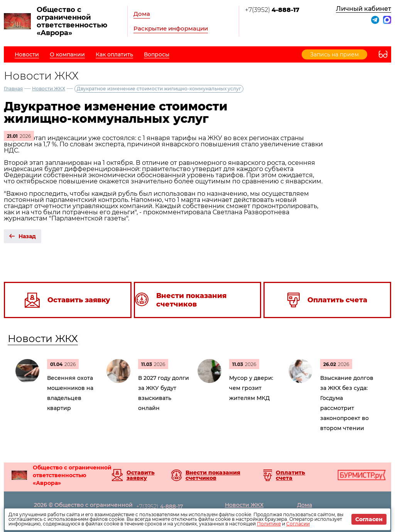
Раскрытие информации (171, 28)
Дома (142, 14)
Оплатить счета (290, 475)
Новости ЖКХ (49, 89)
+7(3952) (272, 10)
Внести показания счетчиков (213, 475)
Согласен (369, 519)
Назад (27, 236)
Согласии (298, 524)
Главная (13, 89)
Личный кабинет (364, 9)
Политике (269, 524)
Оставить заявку (141, 475)
